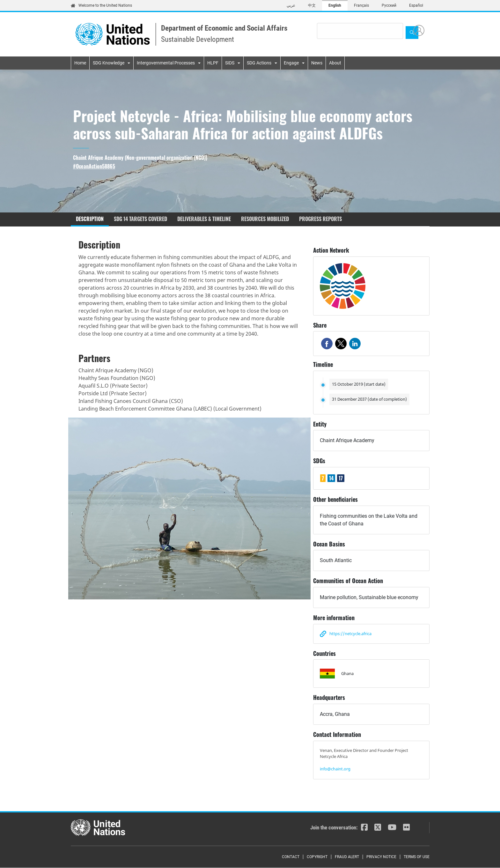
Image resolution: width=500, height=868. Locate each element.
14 (331, 478)
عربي (291, 5)
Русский (389, 5)
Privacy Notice (381, 857)
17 (341, 478)
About (335, 63)
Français (361, 5)
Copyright (317, 857)
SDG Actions (259, 63)
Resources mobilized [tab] (265, 219)
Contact (291, 857)
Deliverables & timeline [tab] (204, 219)
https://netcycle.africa (350, 634)
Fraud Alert (347, 857)
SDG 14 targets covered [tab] (140, 219)
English (335, 5)
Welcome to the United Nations (101, 5)
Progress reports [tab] (320, 219)
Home (80, 63)
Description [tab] (90, 219)
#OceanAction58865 (94, 166)
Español (416, 5)
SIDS (230, 63)
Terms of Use (417, 857)
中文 (312, 5)
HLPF (213, 63)
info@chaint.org (335, 769)
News (317, 63)
